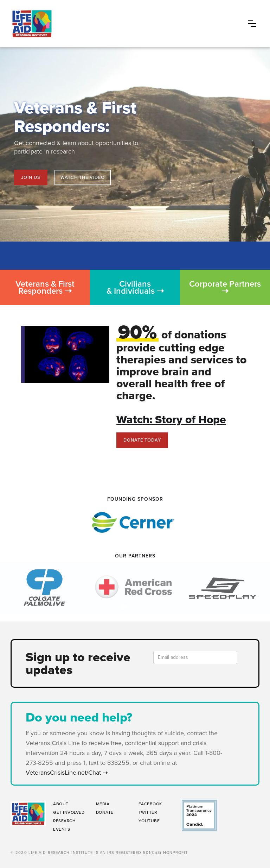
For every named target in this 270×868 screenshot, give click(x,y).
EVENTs (62, 829)
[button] (252, 24)
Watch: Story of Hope (171, 419)
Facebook (150, 804)
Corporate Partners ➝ (225, 287)
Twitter (148, 812)
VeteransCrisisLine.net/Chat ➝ (69, 773)
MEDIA (103, 804)
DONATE (105, 812)
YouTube (149, 821)
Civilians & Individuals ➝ (135, 287)
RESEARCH (64, 821)
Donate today (142, 440)
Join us (31, 177)
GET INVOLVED (69, 812)
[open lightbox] (83, 177)
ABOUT (61, 804)
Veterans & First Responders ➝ (45, 287)
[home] (128, 24)
